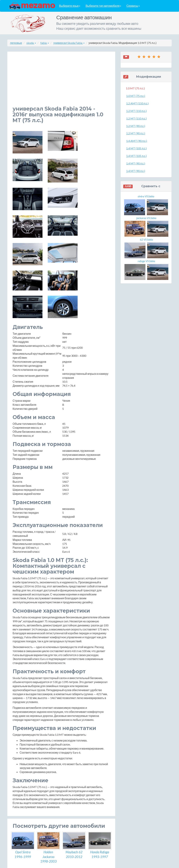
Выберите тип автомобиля (103, 6)
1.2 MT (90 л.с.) (136, 126)
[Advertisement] (61, 81)
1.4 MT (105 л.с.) (136, 148)
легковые (16, 43)
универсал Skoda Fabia (69, 43)
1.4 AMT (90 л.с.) (137, 141)
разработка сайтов (93, 864)
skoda (31, 43)
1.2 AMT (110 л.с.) (137, 103)
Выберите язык (70, 6)
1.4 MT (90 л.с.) (136, 163)
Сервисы (133, 6)
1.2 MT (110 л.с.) (136, 111)
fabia (45, 43)
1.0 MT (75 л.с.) (136, 96)
